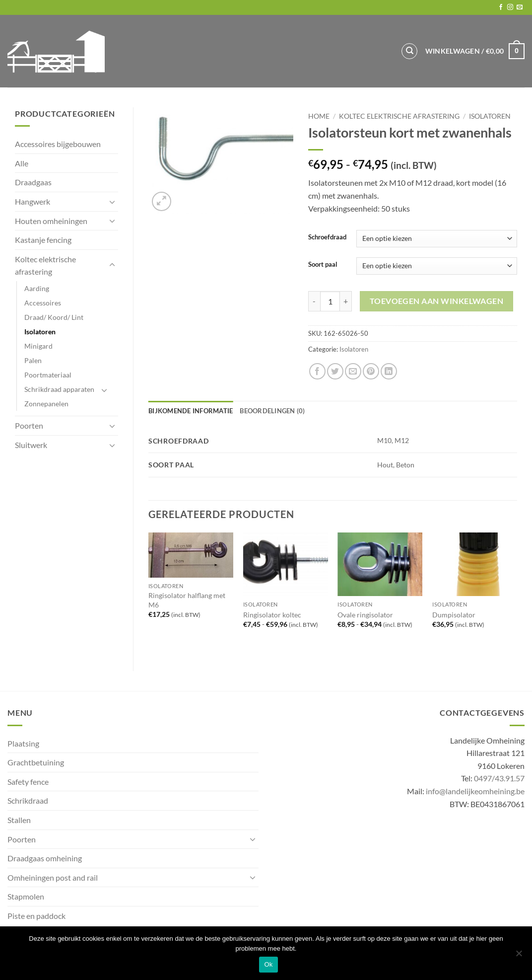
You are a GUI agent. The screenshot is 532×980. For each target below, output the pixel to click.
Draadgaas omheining (45, 858)
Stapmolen (26, 896)
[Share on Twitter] (335, 371)
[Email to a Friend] (353, 371)
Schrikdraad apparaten (59, 389)
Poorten (29, 425)
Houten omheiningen (51, 221)
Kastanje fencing (43, 240)
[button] (475, 51)
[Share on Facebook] (317, 371)
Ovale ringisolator (365, 615)
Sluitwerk (31, 445)
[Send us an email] (520, 7)
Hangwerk (33, 201)
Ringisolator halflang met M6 (187, 600)
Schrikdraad (28, 800)
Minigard (38, 346)
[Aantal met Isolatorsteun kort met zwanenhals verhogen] (346, 301)
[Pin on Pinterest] (371, 371)
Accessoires (43, 303)
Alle (22, 163)
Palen (33, 360)
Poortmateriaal (48, 375)
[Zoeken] (409, 51)
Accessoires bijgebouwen (58, 144)
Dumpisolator (454, 615)
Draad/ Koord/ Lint (54, 317)
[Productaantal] (330, 301)
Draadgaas (33, 182)
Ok (268, 964)
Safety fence (28, 782)
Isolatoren (40, 332)
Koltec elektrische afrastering (45, 265)
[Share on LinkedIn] (389, 371)
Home (319, 116)
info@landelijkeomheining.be (475, 791)
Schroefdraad (327, 237)
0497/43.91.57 (499, 778)
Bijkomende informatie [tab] (191, 411)
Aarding (37, 288)
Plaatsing (23, 743)
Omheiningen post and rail (53, 877)
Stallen (19, 820)
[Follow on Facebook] (501, 7)
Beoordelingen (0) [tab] (272, 411)
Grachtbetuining (36, 762)
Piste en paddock (36, 916)
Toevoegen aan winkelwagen (437, 301)
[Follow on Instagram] (510, 7)
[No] (519, 956)
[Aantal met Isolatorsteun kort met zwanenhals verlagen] (314, 301)
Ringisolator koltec (272, 615)
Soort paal (323, 265)
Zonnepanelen (46, 404)
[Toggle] (112, 202)
